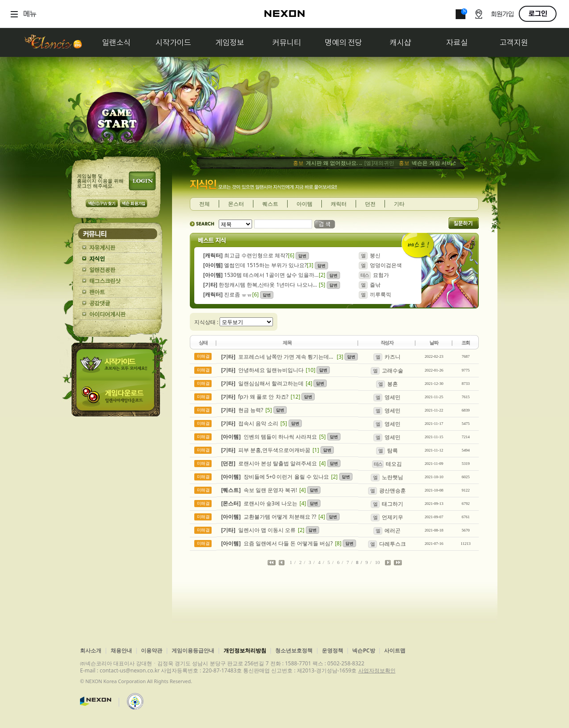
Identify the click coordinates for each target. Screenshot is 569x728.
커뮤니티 (287, 42)
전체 (204, 204)
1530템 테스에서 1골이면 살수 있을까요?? (261, 275)
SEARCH (202, 224)
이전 (282, 563)
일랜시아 (53, 42)
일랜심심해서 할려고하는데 (262, 383)
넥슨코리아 (96, 701)
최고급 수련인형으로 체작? (246, 255)
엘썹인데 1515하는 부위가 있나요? (255, 265)
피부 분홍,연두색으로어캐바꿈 (266, 450)
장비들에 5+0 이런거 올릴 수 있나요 (275, 477)
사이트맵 (395, 650)
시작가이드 (173, 42)
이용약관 (152, 650)
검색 (325, 224)
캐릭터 (339, 204)
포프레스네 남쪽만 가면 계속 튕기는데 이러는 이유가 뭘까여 (278, 357)
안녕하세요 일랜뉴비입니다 (262, 370)
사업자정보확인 (377, 670)
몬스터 (236, 204)
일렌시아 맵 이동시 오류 (258, 530)
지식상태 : (207, 322)
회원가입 (502, 14)
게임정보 (230, 42)
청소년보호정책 (294, 650)
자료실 (457, 42)
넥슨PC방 (363, 650)
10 (377, 562)
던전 (370, 204)
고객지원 (514, 42)
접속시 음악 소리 (250, 423)
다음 (388, 563)
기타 (399, 204)
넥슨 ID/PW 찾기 (102, 203)
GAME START (117, 121)
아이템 (305, 204)
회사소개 (91, 650)
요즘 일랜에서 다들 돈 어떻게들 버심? (277, 543)
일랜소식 (116, 42)
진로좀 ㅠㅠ (228, 294)
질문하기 (464, 223)
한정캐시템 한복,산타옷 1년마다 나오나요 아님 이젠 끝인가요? (261, 285)
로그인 (538, 14)
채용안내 (121, 650)
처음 (272, 563)
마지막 (398, 563)
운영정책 (333, 650)
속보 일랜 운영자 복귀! (259, 490)
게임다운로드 (117, 398)
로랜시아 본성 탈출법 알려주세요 (269, 463)
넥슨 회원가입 (134, 203)
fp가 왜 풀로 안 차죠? (255, 397)
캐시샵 (401, 42)
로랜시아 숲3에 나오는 (259, 503)
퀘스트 (270, 204)
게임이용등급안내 (193, 650)
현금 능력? (242, 410)
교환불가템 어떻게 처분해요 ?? (269, 517)
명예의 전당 (344, 42)
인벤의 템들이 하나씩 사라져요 (269, 437)
